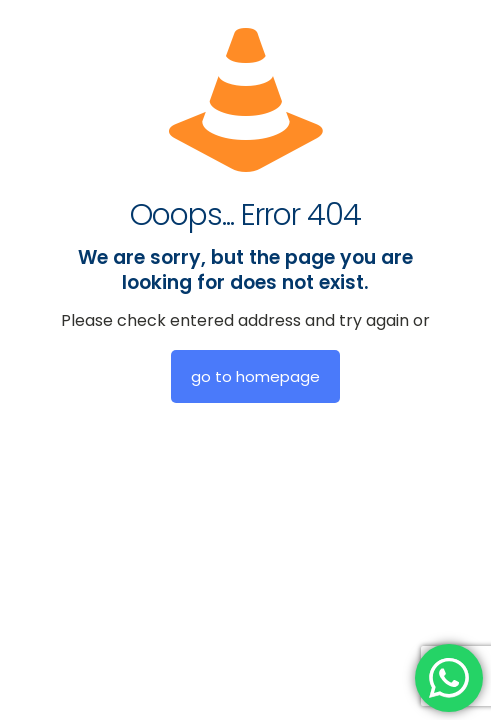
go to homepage (255, 376)
